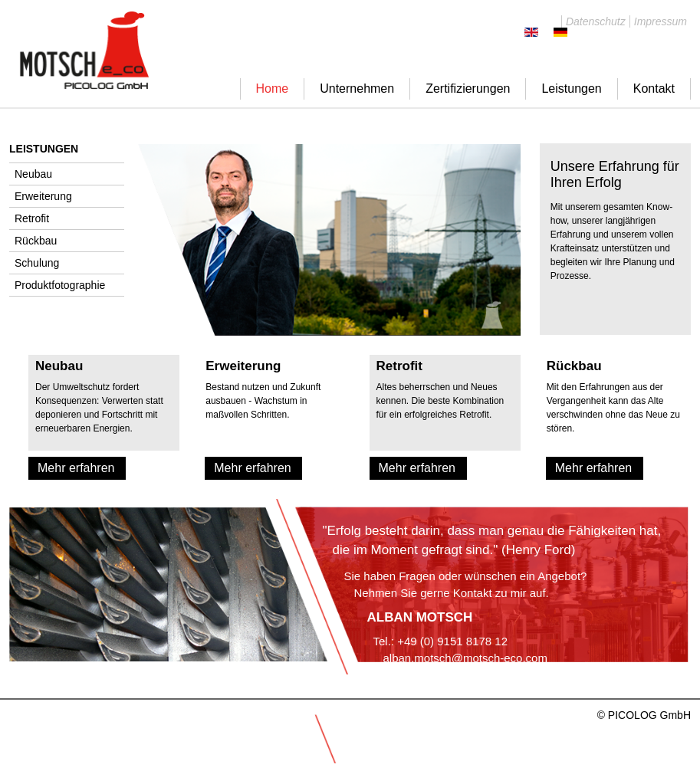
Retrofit (32, 218)
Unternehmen (357, 89)
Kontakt (654, 89)
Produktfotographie (60, 285)
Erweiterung (43, 196)
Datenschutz (596, 21)
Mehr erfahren (76, 468)
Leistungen (571, 89)
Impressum (661, 21)
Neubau (33, 174)
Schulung (37, 263)
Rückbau (36, 241)
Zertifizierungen (468, 89)
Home (273, 89)
